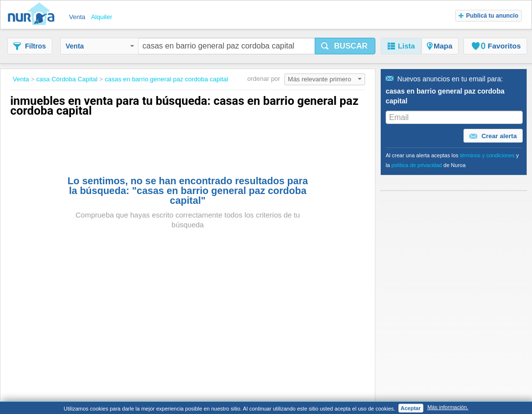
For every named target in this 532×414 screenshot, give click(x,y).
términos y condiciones (487, 155)
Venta (100, 46)
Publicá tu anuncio (488, 16)
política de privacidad (417, 165)
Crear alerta (493, 136)
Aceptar (411, 408)
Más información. (448, 407)
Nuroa (34, 15)
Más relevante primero (325, 79)
